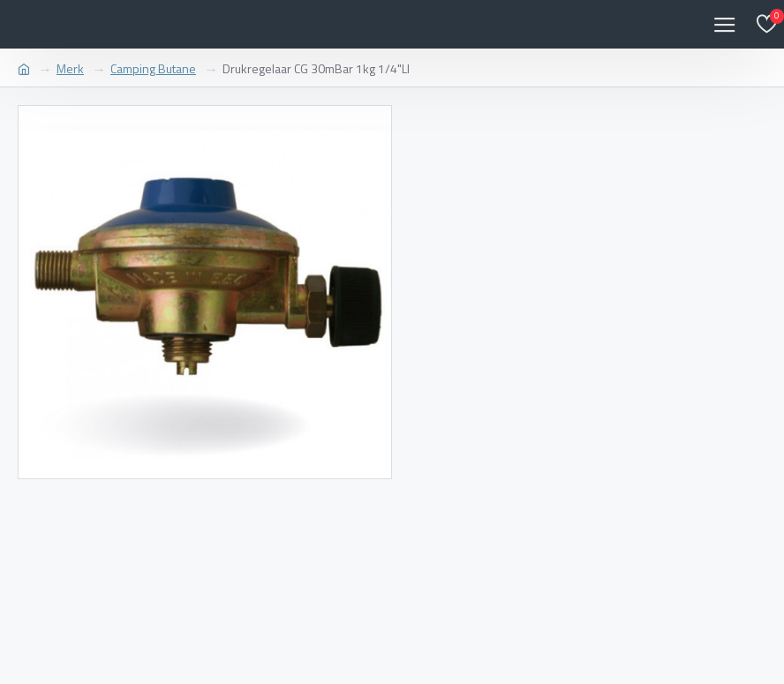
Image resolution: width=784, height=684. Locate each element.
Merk (70, 68)
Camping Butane (153, 68)
